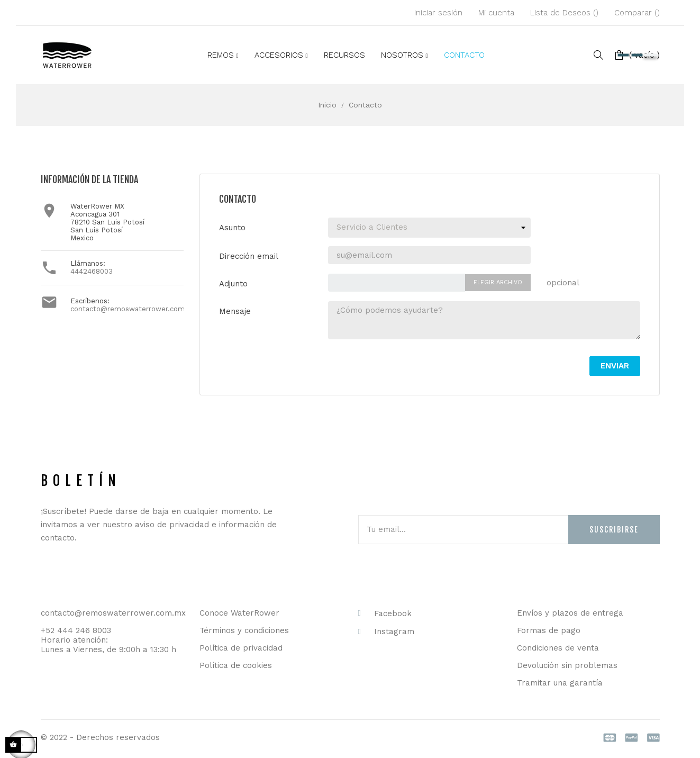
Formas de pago (549, 630)
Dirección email (249, 256)
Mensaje (235, 311)
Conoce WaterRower (239, 613)
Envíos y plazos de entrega (570, 613)
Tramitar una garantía (560, 683)
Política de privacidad (241, 648)
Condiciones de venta (558, 648)
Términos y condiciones (244, 630)
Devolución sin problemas (567, 665)
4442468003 (92, 271)
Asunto (232, 228)
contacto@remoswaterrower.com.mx (134, 309)
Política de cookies (236, 665)
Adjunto (233, 284)
